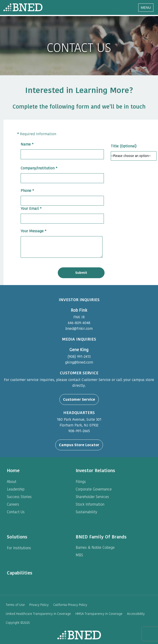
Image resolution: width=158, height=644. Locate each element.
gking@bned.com (79, 362)
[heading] (13, 470)
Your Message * (62, 244)
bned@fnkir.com (79, 329)
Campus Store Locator (79, 445)
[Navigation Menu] (146, 8)
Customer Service (79, 399)
